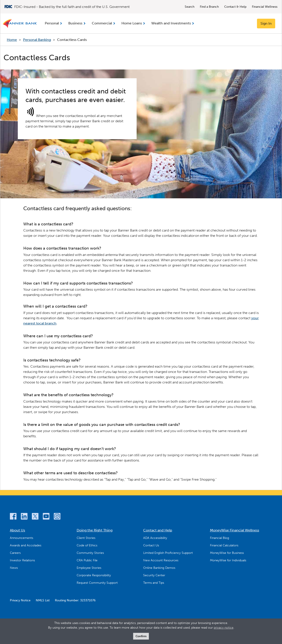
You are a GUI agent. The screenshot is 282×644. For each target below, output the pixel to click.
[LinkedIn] (24, 517)
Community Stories (90, 553)
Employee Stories (89, 568)
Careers (15, 553)
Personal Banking (37, 40)
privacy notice (224, 628)
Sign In (266, 23)
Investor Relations (22, 560)
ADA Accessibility (155, 538)
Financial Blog (220, 538)
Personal (52, 23)
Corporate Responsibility (94, 575)
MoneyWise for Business (227, 553)
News (14, 568)
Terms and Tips (154, 583)
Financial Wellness (265, 7)
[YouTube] (46, 517)
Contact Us (151, 545)
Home (12, 40)
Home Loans (132, 23)
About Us (17, 530)
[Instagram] (57, 517)
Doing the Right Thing (95, 530)
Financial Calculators (224, 545)
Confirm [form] (141, 636)
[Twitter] (35, 517)
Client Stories (86, 538)
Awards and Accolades (26, 545)
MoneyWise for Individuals (228, 560)
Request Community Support (97, 583)
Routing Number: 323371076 (75, 600)
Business (75, 23)
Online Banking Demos (159, 568)
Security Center (154, 575)
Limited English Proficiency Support (168, 553)
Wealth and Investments (171, 23)
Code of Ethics (87, 545)
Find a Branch (209, 7)
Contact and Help (158, 530)
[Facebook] (13, 517)
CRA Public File (87, 560)
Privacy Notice (20, 600)
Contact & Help (235, 7)
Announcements (22, 538)
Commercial (102, 23)
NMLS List (43, 600)
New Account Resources (161, 560)
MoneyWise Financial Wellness (235, 530)
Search (190, 7)
